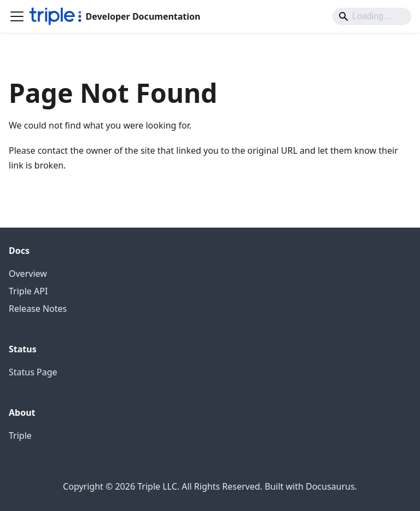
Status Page (33, 372)
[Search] (372, 16)
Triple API (28, 291)
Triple (20, 435)
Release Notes (38, 309)
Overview (28, 274)
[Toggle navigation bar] (17, 16)
